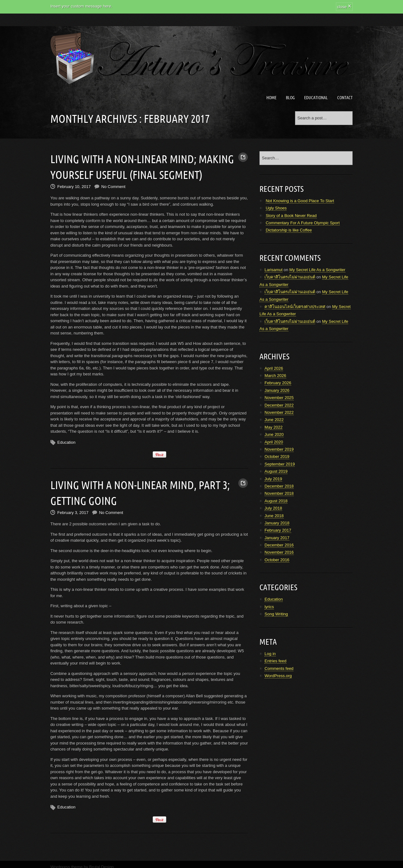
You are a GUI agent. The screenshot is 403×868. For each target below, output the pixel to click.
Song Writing (276, 614)
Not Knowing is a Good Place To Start (300, 201)
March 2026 (275, 376)
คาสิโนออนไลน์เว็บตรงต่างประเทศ (295, 307)
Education (66, 439)
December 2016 (279, 545)
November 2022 (279, 412)
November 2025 (279, 398)
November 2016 (279, 552)
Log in (270, 654)
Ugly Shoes (276, 208)
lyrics (269, 607)
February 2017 (278, 530)
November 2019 (279, 449)
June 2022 (274, 420)
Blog (290, 98)
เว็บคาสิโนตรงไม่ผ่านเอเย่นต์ (290, 277)
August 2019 (276, 471)
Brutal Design (101, 861)
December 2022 (279, 405)
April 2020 (274, 442)
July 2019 (273, 479)
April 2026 (274, 368)
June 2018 (274, 516)
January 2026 (277, 390)
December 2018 (279, 486)
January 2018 (277, 523)
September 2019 (280, 464)
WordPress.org (278, 676)
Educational (316, 98)
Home (271, 98)
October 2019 (277, 457)
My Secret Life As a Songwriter (317, 270)
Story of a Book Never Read (291, 216)
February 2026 (278, 383)
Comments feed (279, 668)
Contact (345, 98)
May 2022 (273, 427)
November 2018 (279, 493)
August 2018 (276, 501)
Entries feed (275, 661)
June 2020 (274, 434)
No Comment (114, 183)
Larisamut (273, 270)
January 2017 (277, 538)
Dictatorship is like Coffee (289, 230)
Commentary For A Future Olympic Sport (303, 223)
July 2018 (273, 508)
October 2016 (277, 560)
